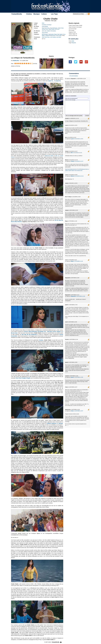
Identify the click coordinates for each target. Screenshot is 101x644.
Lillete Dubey (51, 29)
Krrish (54, 332)
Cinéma (29, 14)
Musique (36, 14)
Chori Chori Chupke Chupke (23, 378)
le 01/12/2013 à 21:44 (77, 176)
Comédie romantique (47, 25)
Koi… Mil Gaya (48, 332)
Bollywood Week (49, 156)
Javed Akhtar (45, 33)
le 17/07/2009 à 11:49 (77, 261)
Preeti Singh (59, 35)
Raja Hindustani (33, 332)
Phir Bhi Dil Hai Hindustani (29, 334)
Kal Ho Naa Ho (59, 220)
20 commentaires (74, 76)
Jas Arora (57, 29)
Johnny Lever (45, 29)
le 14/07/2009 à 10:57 (77, 411)
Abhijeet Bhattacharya (50, 35)
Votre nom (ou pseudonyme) (71, 98)
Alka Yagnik (60, 34)
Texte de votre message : (70, 100)
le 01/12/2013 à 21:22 (76, 153)
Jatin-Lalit (44, 31)
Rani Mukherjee (54, 28)
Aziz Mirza (59, 37)
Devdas (41, 340)
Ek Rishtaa (41, 332)
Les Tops (54, 14)
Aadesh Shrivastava (51, 31)
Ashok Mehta (45, 26)
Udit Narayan (45, 34)
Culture (44, 14)
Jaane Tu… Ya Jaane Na (54, 81)
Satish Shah (61, 28)
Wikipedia (74, 43)
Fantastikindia (17, 14)
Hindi (43, 23)
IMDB (73, 41)
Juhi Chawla (53, 37)
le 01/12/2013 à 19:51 (77, 139)
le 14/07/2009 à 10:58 (77, 377)
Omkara (59, 332)
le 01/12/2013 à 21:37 (77, 161)
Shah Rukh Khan (46, 28)
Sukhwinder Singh (53, 34)
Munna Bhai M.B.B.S (16, 222)
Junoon (26, 332)
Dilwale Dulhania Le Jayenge (55, 423)
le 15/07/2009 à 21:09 (78, 296)
